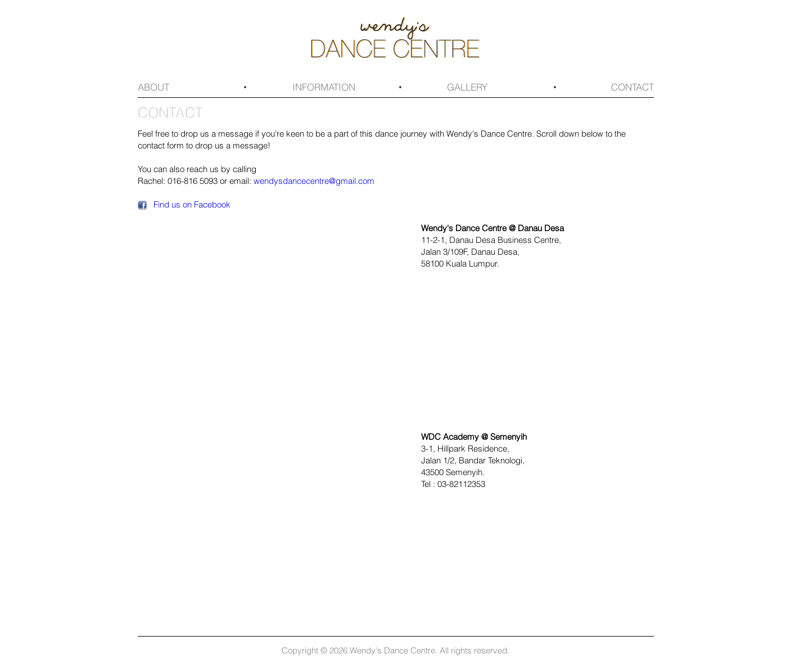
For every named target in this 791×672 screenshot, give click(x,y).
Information (324, 87)
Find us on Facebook (192, 204)
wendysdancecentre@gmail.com (314, 181)
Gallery (467, 87)
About (153, 87)
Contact (632, 87)
